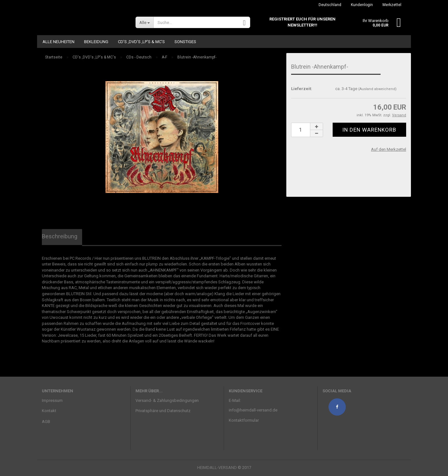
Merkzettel (392, 5)
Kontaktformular (244, 420)
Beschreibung (60, 236)
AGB (46, 422)
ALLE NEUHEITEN (58, 42)
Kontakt (49, 411)
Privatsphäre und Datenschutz (163, 411)
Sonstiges (185, 42)
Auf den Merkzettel (389, 149)
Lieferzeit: (302, 89)
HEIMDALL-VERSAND (217, 468)
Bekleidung (96, 42)
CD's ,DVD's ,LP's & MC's (141, 42)
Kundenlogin (362, 5)
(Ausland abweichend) (377, 89)
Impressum (52, 400)
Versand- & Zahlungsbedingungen (167, 400)
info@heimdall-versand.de (253, 410)
